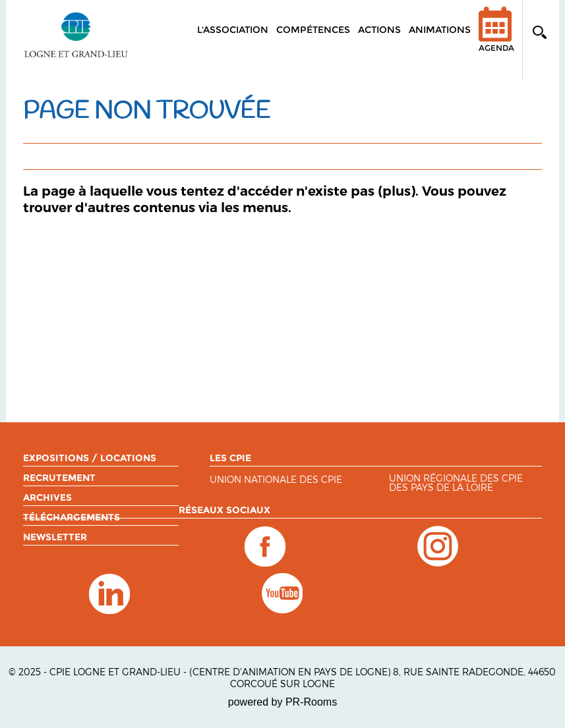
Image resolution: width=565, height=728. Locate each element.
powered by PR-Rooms (282, 702)
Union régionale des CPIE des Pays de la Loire (456, 483)
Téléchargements (72, 517)
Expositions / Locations (90, 458)
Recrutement (59, 478)
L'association (233, 30)
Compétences (313, 30)
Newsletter (55, 537)
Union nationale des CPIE (276, 480)
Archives (47, 497)
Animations (440, 30)
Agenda (496, 38)
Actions (379, 30)
